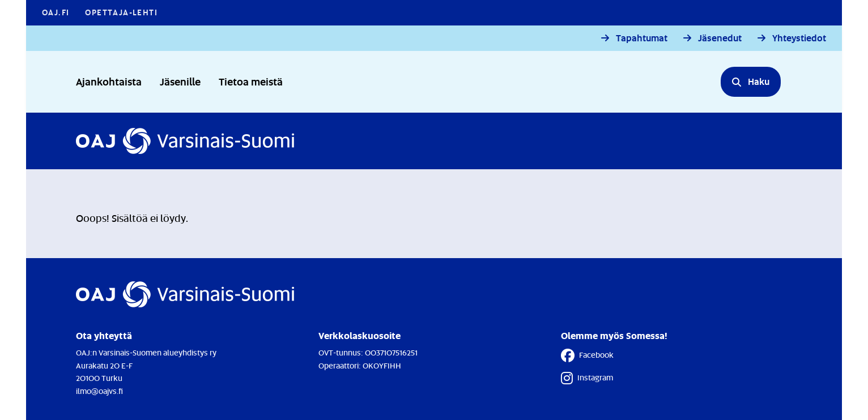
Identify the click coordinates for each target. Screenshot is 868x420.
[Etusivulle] (185, 141)
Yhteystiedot (799, 38)
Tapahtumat (642, 38)
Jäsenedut (720, 38)
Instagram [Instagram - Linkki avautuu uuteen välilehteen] (587, 378)
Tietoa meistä (251, 81)
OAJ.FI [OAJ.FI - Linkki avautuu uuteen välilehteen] (56, 12)
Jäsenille (180, 81)
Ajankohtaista (109, 81)
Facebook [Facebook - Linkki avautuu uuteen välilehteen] (587, 355)
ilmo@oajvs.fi (99, 391)
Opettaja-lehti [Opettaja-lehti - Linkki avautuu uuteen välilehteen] (121, 12)
